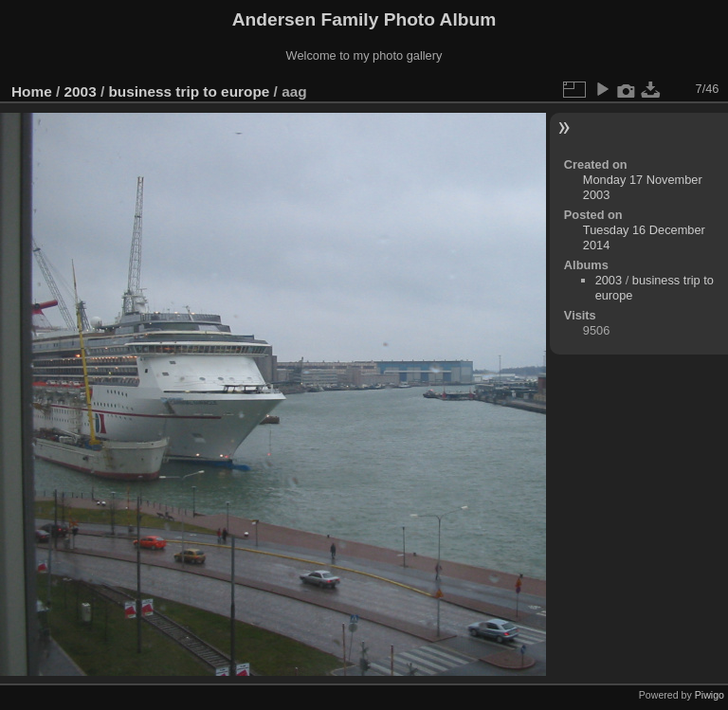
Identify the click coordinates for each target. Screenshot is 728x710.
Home (32, 91)
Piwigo (710, 695)
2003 (81, 91)
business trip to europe (189, 91)
